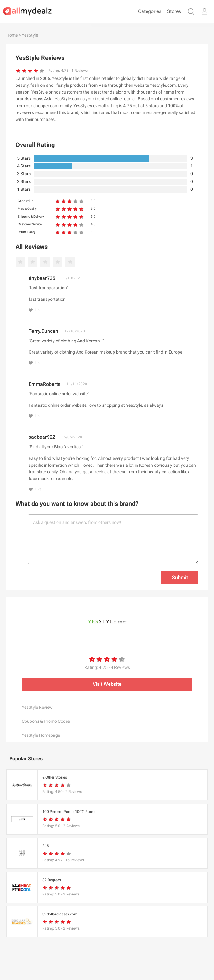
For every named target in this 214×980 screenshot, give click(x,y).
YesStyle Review (37, 707)
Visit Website (107, 684)
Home (12, 35)
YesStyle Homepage (41, 735)
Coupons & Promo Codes (46, 721)
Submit (180, 577)
